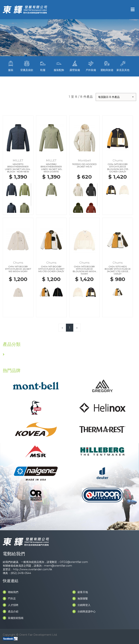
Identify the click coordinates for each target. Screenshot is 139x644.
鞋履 (43, 66)
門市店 (9, 599)
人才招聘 (11, 605)
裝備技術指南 (13, 618)
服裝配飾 (59, 66)
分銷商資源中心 (84, 611)
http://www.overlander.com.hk (33, 569)
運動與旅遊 (107, 66)
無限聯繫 (80, 599)
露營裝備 (75, 66)
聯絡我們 (11, 592)
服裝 (11, 66)
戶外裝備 (91, 66)
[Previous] (62, 328)
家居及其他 (123, 66)
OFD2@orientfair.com (74, 562)
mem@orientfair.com (58, 566)
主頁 (70, 38)
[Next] (77, 328)
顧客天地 (80, 592)
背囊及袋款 (27, 66)
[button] (116, 97)
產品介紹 (11, 611)
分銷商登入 (81, 605)
